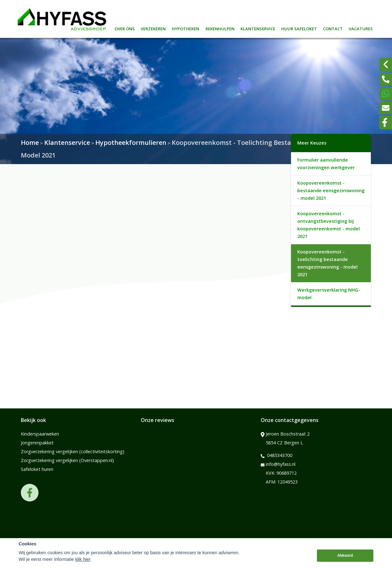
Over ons (125, 28)
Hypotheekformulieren (131, 142)
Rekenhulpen (220, 28)
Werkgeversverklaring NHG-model (329, 294)
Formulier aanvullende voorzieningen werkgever (326, 164)
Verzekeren (153, 28)
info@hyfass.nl (278, 464)
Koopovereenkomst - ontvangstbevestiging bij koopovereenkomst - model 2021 (329, 225)
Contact (333, 28)
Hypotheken (185, 28)
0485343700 (276, 455)
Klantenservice (258, 28)
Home (30, 142)
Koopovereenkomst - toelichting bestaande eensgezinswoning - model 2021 (327, 263)
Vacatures (361, 28)
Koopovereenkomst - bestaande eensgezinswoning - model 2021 (331, 190)
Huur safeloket (299, 28)
